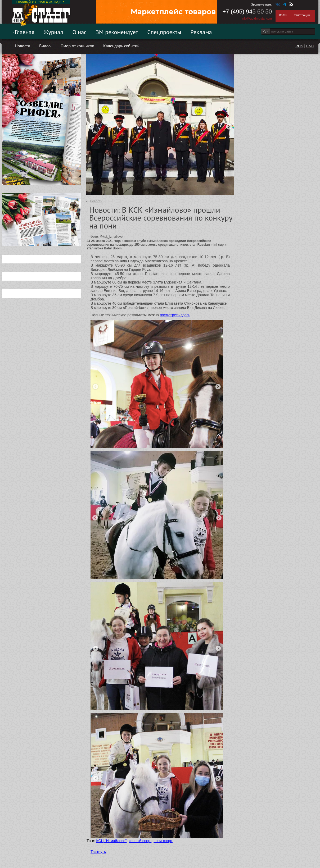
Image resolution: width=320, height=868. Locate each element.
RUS (299, 46)
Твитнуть (98, 852)
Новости (22, 46)
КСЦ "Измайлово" (111, 841)
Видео (45, 46)
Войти (283, 15)
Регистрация (301, 15)
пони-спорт (163, 841)
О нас (79, 32)
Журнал (53, 32)
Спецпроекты (164, 32)
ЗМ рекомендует (117, 32)
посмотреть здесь (175, 315)
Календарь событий (121, 46)
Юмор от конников (77, 46)
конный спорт (140, 841)
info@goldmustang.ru (257, 19)
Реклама (201, 32)
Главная (25, 32)
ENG (310, 46)
